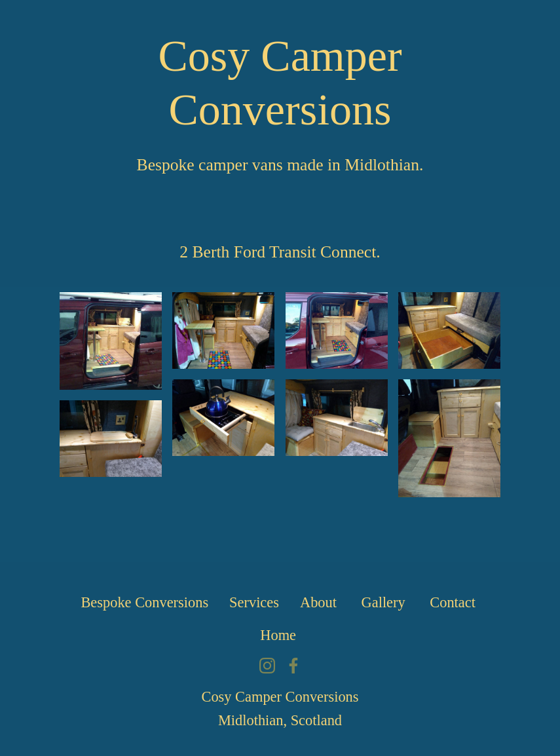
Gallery (385, 602)
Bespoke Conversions (144, 602)
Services (254, 602)
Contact (454, 602)
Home (280, 635)
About (320, 602)
